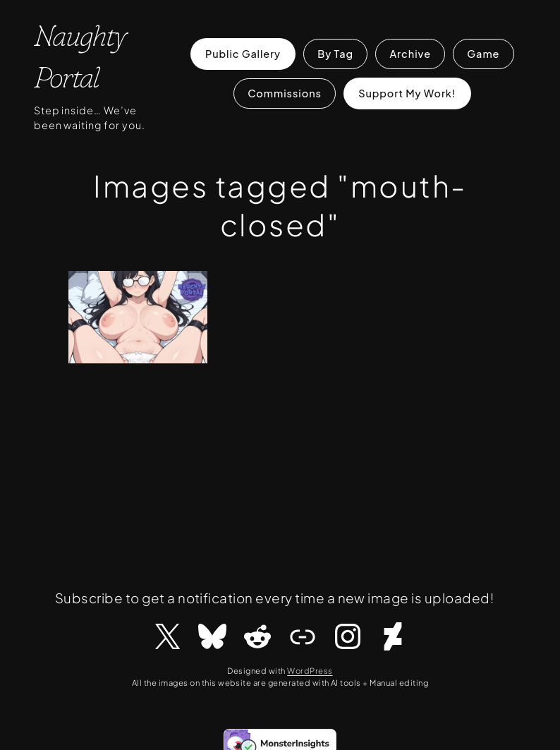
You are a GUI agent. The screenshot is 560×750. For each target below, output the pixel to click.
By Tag (335, 54)
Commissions (285, 93)
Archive (410, 54)
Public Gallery (243, 54)
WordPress (310, 670)
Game (483, 54)
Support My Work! (407, 93)
